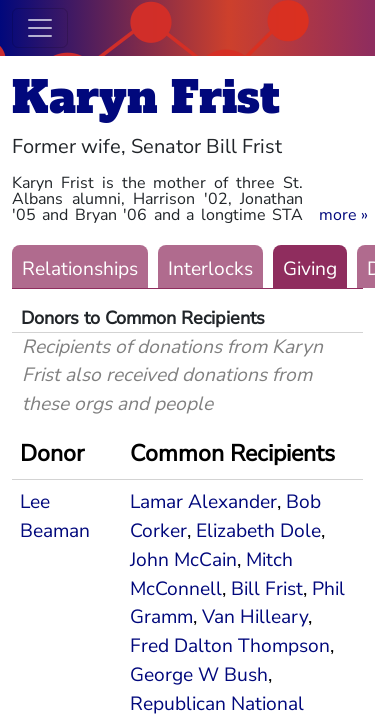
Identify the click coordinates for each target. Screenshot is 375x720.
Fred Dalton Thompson (230, 646)
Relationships (80, 269)
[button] (343, 215)
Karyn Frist (146, 97)
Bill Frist (267, 589)
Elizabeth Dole (258, 531)
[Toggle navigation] (40, 28)
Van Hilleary (255, 617)
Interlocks (210, 269)
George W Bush (199, 675)
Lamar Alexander (203, 502)
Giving (310, 269)
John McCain (183, 560)
